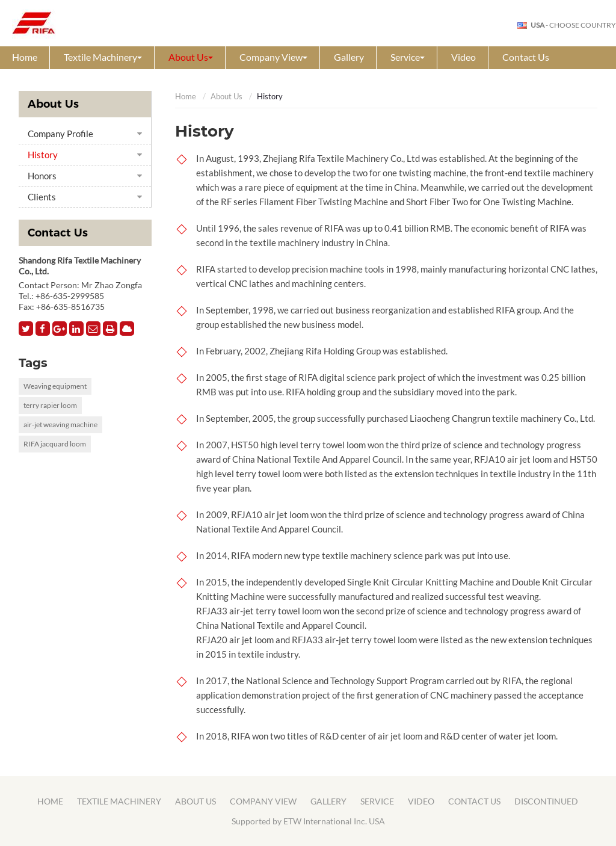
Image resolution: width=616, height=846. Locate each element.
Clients (42, 197)
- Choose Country (573, 25)
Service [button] (408, 57)
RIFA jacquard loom (55, 444)
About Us (226, 96)
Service (377, 801)
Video (464, 57)
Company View (263, 801)
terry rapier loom (50, 405)
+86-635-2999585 (70, 296)
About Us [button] (191, 57)
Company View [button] (273, 57)
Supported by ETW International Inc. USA (308, 821)
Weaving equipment (55, 386)
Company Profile (60, 134)
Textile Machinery (119, 801)
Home (25, 57)
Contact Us (526, 57)
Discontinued (546, 801)
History (43, 155)
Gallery (349, 57)
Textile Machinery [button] (103, 57)
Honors (42, 176)
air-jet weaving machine (60, 425)
